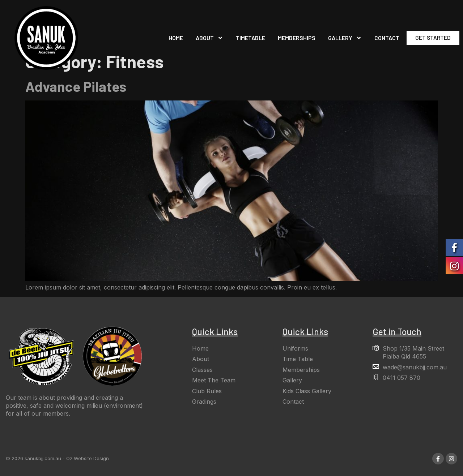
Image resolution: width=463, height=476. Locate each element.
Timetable (250, 38)
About (209, 38)
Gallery (345, 38)
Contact (387, 38)
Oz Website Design (88, 458)
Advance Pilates (76, 86)
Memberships (297, 38)
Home (176, 38)
